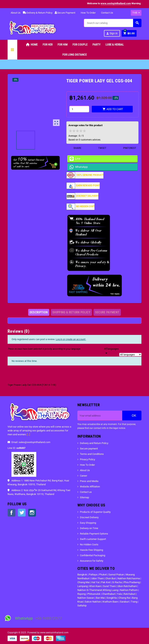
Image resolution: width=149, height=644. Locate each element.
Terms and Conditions (92, 454)
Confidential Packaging (93, 555)
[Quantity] (79, 109)
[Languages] (111, 351)
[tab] (39, 312)
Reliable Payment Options (94, 534)
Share (75, 148)
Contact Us (106, 13)
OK (132, 416)
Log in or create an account (71, 339)
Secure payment (89, 449)
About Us (14, 13)
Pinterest (127, 148)
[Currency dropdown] (136, 13)
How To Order (87, 13)
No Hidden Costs (89, 544)
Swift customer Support (93, 539)
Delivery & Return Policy (38, 13)
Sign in (112, 33)
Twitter (22, 513)
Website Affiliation (90, 487)
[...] (28, 434)
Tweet (100, 148)
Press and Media (89, 481)
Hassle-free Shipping (91, 550)
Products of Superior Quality (95, 512)
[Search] (113, 23)
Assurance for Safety (92, 561)
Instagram (32, 513)
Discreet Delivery (89, 517)
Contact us (86, 492)
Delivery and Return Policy (94, 443)
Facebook (11, 513)
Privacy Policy (87, 459)
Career (84, 476)
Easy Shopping (88, 523)
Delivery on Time (89, 528)
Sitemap (84, 497)
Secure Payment (65, 13)
